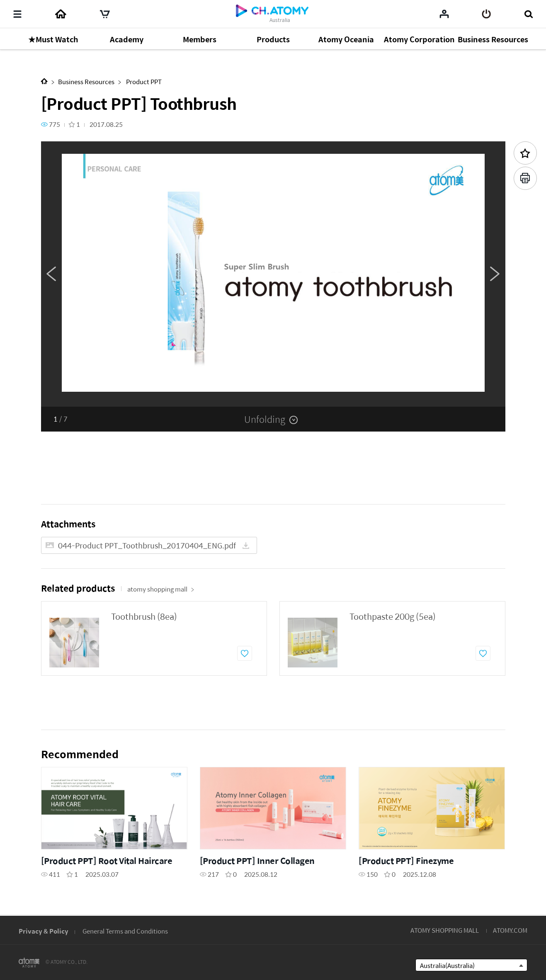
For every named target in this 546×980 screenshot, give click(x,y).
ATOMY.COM (510, 930)
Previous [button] (51, 274)
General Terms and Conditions (125, 931)
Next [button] (495, 274)
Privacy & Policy (44, 931)
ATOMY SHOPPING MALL (445, 930)
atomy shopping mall (161, 589)
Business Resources (86, 81)
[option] (273, 274)
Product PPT (143, 81)
